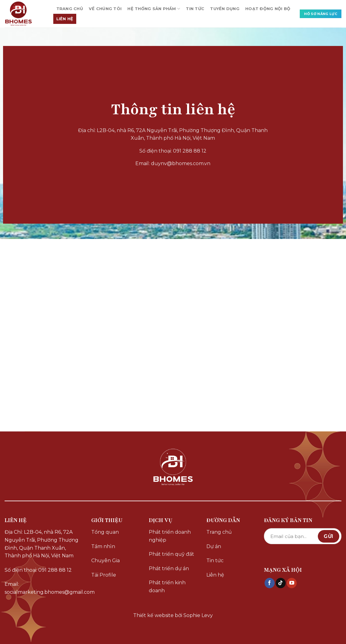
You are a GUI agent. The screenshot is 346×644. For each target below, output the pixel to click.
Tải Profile (104, 575)
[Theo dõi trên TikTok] (281, 583)
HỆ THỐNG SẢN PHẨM (154, 9)
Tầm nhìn (103, 546)
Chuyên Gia (105, 561)
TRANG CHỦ (70, 9)
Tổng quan (105, 532)
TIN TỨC (195, 9)
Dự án (214, 546)
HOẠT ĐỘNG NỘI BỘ (268, 9)
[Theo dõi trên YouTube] (292, 583)
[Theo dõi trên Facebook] (270, 583)
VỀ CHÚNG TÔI (105, 9)
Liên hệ (215, 575)
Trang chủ (219, 532)
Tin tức (215, 561)
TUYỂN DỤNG (225, 9)
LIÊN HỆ (65, 19)
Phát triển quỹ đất (171, 554)
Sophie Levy (198, 615)
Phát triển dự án (169, 568)
